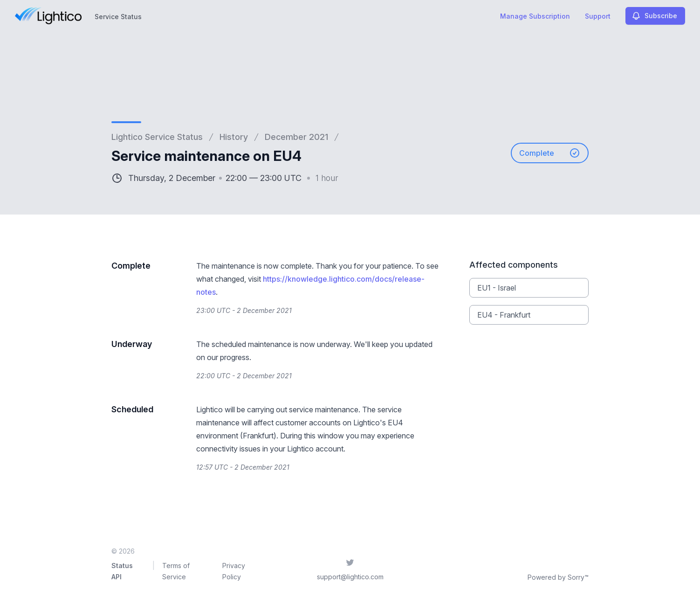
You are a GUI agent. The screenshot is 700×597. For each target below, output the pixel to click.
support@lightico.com (350, 577)
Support (598, 16)
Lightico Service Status (157, 137)
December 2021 (296, 137)
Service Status (118, 17)
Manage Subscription (535, 16)
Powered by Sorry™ (558, 577)
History (234, 137)
